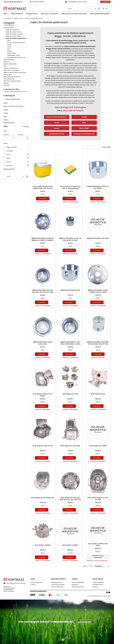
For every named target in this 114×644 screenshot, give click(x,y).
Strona (85, 566)
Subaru (9, 51)
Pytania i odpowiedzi (78, 582)
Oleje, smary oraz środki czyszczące (15, 72)
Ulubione (95, 587)
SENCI (9, 40)
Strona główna (8, 18)
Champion (10, 151)
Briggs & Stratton (12, 147)
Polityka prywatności (78, 587)
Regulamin (75, 585)
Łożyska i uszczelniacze (11, 68)
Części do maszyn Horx (13, 30)
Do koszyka (43, 199)
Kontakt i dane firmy (37, 582)
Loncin (9, 47)
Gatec (8, 158)
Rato (9, 49)
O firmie (33, 585)
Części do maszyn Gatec (13, 36)
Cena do (20, 135)
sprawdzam (84, 622)
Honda (9, 45)
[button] (99, 9)
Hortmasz (9, 165)
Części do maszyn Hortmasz (14, 34)
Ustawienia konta (98, 585)
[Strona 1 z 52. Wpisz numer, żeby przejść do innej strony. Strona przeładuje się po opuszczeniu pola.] (88, 566)
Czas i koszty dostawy (58, 585)
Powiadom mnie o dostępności (98, 557)
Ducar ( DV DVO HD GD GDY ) (16, 43)
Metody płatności (56, 582)
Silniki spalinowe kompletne (12, 77)
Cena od (6, 135)
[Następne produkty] (100, 566)
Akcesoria (7, 62)
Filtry (5, 66)
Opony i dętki (8, 75)
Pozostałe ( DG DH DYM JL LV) (16, 58)
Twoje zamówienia (98, 582)
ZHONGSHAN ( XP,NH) (14, 55)
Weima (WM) (11, 53)
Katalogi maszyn (18, 18)
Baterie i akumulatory (10, 64)
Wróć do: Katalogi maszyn (12, 99)
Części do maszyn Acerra (13, 32)
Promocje (7, 85)
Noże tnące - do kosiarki (11, 70)
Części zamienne (9, 60)
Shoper (107, 596)
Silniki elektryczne (9, 79)
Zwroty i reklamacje (57, 587)
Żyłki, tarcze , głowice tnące (12, 81)
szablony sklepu (92, 596)
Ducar (8, 155)
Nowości (6, 83)
